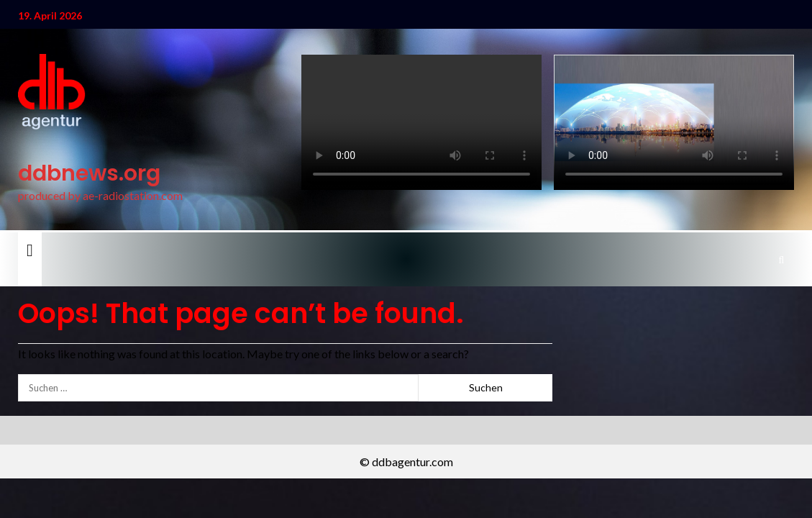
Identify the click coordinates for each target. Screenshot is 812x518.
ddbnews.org (89, 173)
